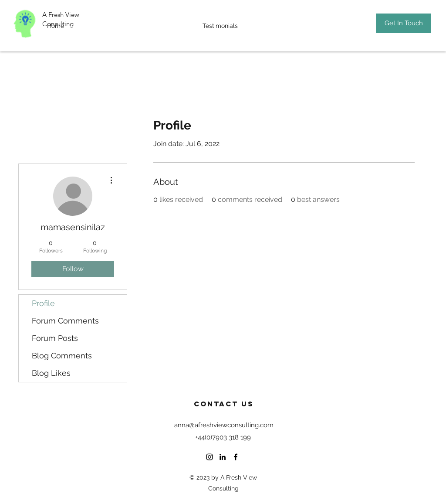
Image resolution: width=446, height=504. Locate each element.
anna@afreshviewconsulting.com (224, 425)
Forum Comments (65, 321)
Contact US (224, 404)
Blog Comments (62, 356)
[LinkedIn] (223, 457)
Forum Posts (55, 338)
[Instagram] (209, 457)
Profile (43, 303)
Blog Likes (51, 373)
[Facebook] (236, 457)
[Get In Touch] (404, 23)
